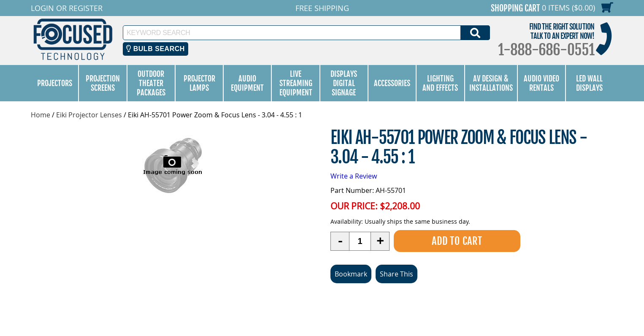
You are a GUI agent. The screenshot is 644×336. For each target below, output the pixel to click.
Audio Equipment (247, 83)
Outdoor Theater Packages (151, 83)
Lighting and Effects (440, 83)
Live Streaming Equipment (296, 83)
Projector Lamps (199, 83)
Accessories (392, 83)
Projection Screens (103, 83)
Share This (396, 274)
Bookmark (351, 274)
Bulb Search (156, 49)
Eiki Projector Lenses (89, 115)
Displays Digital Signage (344, 83)
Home (41, 115)
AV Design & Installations (491, 83)
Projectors (55, 83)
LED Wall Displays (589, 83)
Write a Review (354, 176)
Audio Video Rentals (541, 83)
